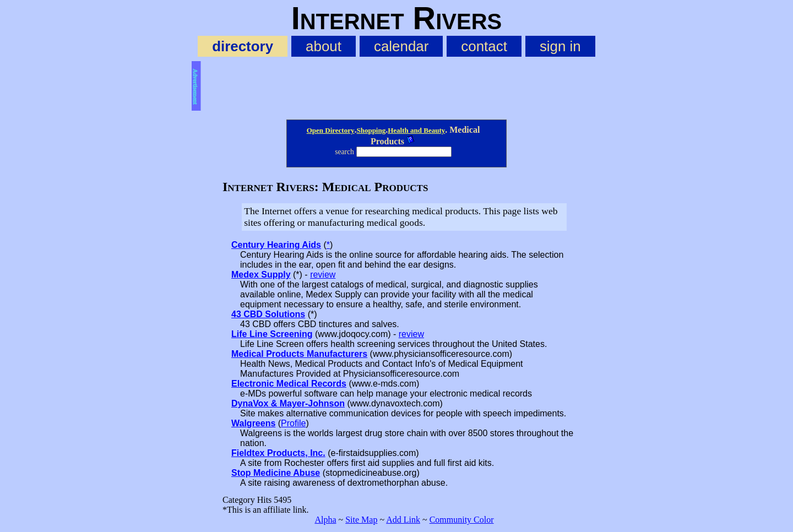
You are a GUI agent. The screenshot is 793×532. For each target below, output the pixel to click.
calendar (401, 46)
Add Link (403, 520)
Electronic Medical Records (289, 384)
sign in (560, 46)
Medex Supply (261, 275)
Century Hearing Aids (276, 245)
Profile (293, 423)
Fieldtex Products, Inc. (278, 453)
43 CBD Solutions (268, 314)
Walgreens (253, 423)
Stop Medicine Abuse (276, 473)
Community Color (462, 520)
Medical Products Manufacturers (299, 354)
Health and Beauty (416, 130)
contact (484, 46)
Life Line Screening (272, 334)
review (323, 275)
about (324, 46)
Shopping (371, 130)
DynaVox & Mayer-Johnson (288, 403)
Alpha (325, 520)
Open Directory (331, 130)
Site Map (361, 520)
